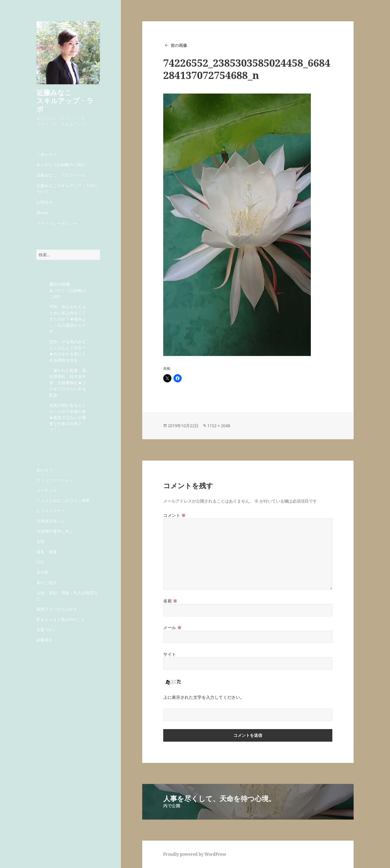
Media (43, 213)
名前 (170, 601)
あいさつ (45, 470)
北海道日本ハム (51, 521)
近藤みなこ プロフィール (61, 175)
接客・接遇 (47, 552)
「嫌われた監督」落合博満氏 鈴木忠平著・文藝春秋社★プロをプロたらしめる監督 (68, 383)
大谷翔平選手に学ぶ (55, 531)
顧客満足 (45, 640)
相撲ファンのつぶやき (57, 609)
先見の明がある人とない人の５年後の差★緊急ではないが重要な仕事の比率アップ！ (68, 417)
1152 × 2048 (219, 426)
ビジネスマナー (51, 511)
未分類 (43, 572)
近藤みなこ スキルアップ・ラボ (68, 101)
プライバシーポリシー (57, 223)
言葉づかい (47, 630)
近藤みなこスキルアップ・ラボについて (67, 189)
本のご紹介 (47, 583)
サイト (170, 654)
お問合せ (45, 202)
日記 (40, 562)
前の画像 (179, 45)
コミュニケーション (55, 480)
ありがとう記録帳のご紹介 (61, 165)
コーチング (47, 490)
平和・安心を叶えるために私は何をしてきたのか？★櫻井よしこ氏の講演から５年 (68, 319)
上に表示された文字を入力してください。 (204, 697)
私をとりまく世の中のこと (61, 619)
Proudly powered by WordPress (195, 854)
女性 (40, 542)
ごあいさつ (47, 154)
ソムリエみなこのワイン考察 (63, 501)
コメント (175, 515)
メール (172, 628)
